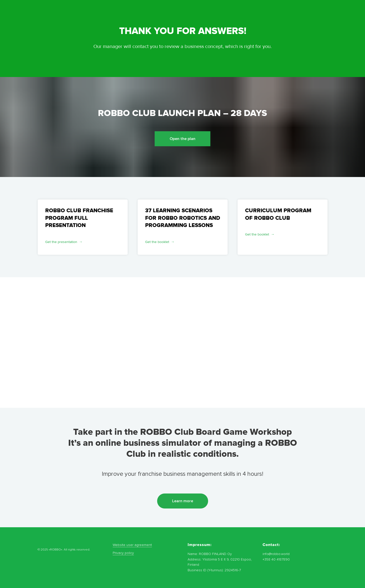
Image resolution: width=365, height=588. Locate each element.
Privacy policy (123, 553)
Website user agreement (132, 545)
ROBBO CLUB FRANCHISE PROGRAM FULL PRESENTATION (79, 218)
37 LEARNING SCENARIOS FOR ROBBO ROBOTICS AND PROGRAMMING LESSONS (183, 218)
